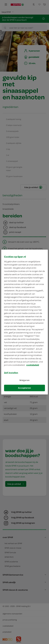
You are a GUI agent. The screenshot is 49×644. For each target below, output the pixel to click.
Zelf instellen (11, 373)
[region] (24, 322)
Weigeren (25, 380)
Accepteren (24, 388)
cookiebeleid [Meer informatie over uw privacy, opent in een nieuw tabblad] (33, 365)
